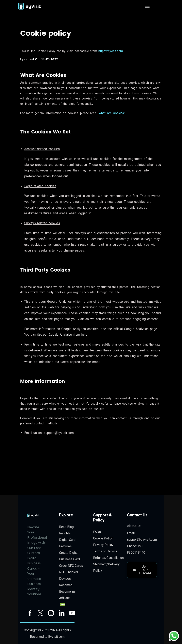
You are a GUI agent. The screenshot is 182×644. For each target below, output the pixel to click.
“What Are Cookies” (111, 113)
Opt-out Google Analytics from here (63, 335)
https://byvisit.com (111, 51)
